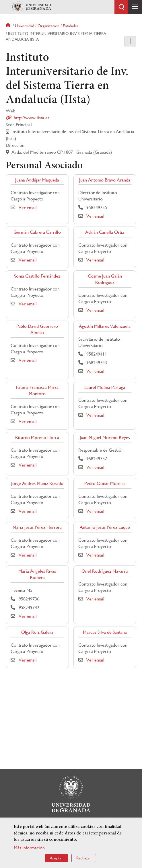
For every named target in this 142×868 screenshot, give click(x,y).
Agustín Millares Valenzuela (105, 326)
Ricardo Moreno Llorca (37, 437)
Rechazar (84, 858)
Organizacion (48, 26)
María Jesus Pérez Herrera (37, 527)
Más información (29, 848)
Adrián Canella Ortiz (105, 232)
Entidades (71, 26)
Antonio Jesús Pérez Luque (105, 527)
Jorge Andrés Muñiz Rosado (37, 483)
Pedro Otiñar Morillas (105, 483)
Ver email (28, 207)
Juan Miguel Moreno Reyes (105, 437)
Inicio (9, 26)
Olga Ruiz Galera (37, 632)
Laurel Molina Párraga (105, 387)
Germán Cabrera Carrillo (37, 232)
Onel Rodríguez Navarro (105, 571)
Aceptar (57, 858)
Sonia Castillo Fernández (37, 276)
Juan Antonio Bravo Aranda (105, 180)
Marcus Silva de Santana (105, 632)
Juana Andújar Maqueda (37, 180)
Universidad (25, 26)
